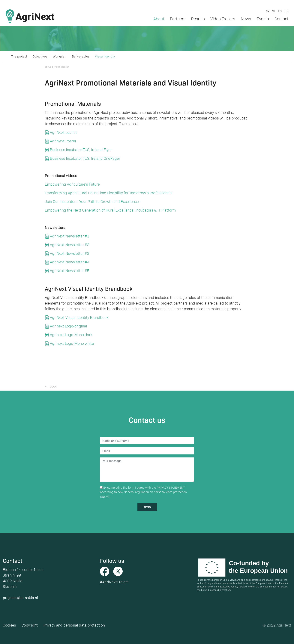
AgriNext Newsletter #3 (70, 253)
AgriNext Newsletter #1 (70, 236)
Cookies (9, 625)
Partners (178, 19)
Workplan (60, 56)
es (280, 11)
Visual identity (105, 56)
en (268, 11)
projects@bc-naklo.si (20, 598)
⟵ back (51, 386)
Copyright (30, 625)
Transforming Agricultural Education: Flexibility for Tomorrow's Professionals (109, 193)
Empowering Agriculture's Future (72, 184)
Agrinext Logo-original (68, 326)
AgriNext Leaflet (63, 132)
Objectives (40, 56)
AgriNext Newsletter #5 (70, 271)
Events (263, 19)
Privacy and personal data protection (74, 625)
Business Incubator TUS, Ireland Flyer (81, 150)
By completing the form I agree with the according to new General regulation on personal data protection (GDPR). (143, 492)
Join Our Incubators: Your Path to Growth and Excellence (92, 201)
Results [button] (198, 19)
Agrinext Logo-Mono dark (71, 335)
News (246, 19)
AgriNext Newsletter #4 (70, 262)
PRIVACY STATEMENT (171, 487)
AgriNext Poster (63, 141)
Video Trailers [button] (223, 19)
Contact (281, 19)
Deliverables (81, 56)
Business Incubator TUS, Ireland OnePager (85, 158)
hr (286, 11)
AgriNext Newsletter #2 (70, 245)
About (48, 67)
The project (19, 56)
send (147, 507)
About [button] (159, 19)
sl (274, 11)
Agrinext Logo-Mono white (72, 343)
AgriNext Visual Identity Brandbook (79, 317)
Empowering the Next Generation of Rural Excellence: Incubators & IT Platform (110, 210)
